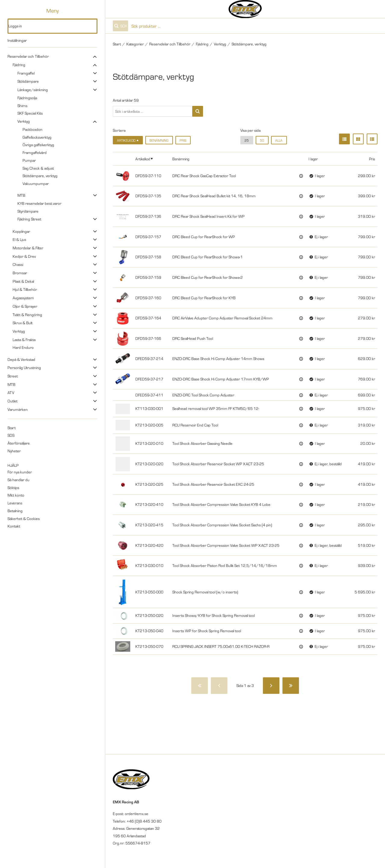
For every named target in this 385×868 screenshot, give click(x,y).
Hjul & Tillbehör (25, 289)
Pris (183, 140)
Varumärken (18, 409)
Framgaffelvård (35, 152)
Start (12, 428)
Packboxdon (32, 129)
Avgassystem (23, 298)
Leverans (15, 503)
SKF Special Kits (30, 113)
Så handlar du (18, 480)
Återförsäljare (19, 443)
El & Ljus (19, 239)
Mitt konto (16, 495)
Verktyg (24, 121)
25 (247, 140)
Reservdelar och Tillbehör (28, 56)
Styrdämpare (28, 211)
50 (262, 140)
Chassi (18, 264)
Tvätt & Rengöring (27, 315)
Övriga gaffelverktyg (38, 145)
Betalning (15, 511)
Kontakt (14, 526)
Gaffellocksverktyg (37, 137)
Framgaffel (26, 73)
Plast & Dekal (23, 281)
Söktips (13, 488)
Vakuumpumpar (36, 183)
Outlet (12, 401)
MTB (21, 195)
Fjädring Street (29, 219)
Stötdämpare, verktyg (40, 176)
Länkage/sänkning (33, 90)
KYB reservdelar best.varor (39, 203)
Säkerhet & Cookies (24, 519)
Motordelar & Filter (28, 248)
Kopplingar (21, 231)
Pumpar (29, 160)
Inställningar (17, 40)
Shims (22, 106)
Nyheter (14, 451)
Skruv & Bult (23, 323)
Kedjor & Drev (24, 256)
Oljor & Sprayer (25, 306)
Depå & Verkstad (21, 359)
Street (13, 376)
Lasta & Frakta (24, 340)
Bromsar (20, 273)
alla (279, 140)
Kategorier (135, 44)
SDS (11, 435)
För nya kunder (20, 472)
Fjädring (19, 65)
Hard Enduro (23, 347)
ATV (11, 392)
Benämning (159, 140)
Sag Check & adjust (38, 168)
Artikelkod (143, 159)
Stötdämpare (28, 81)
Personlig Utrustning (24, 368)
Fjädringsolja (27, 98)
